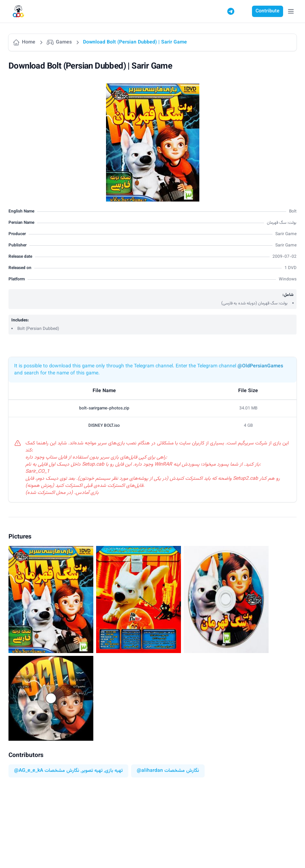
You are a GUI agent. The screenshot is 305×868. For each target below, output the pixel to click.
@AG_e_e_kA (29, 771)
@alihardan (150, 771)
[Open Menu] (291, 11)
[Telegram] (231, 11)
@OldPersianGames (260, 366)
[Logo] (18, 11)
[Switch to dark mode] (244, 11)
